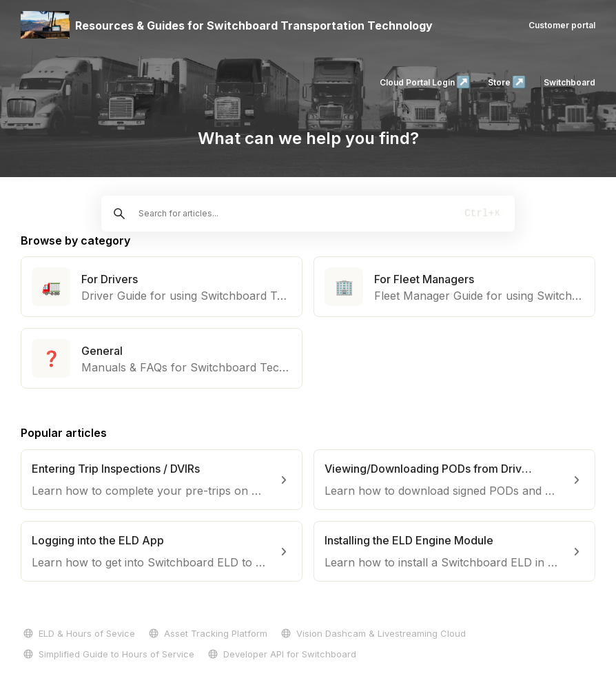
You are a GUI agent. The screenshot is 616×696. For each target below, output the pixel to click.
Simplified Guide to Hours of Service (107, 654)
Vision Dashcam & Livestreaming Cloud (372, 633)
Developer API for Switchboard (281, 654)
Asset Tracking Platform (207, 633)
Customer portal (562, 25)
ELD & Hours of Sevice (78, 633)
